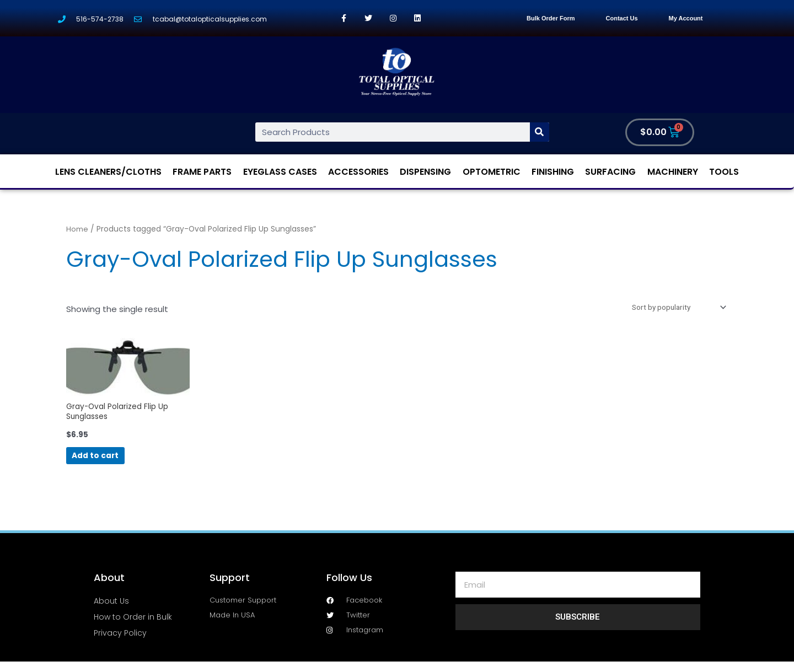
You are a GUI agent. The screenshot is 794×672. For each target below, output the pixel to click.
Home (77, 229)
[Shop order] (672, 308)
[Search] (540, 132)
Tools (724, 172)
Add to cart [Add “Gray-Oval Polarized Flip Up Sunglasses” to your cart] (113, 463)
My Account (686, 18)
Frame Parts (202, 172)
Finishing (553, 172)
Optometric (492, 172)
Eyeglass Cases (280, 172)
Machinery (673, 172)
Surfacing (610, 172)
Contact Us (622, 18)
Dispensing (425, 172)
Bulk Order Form (551, 18)
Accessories (358, 172)
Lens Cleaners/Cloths (108, 172)
